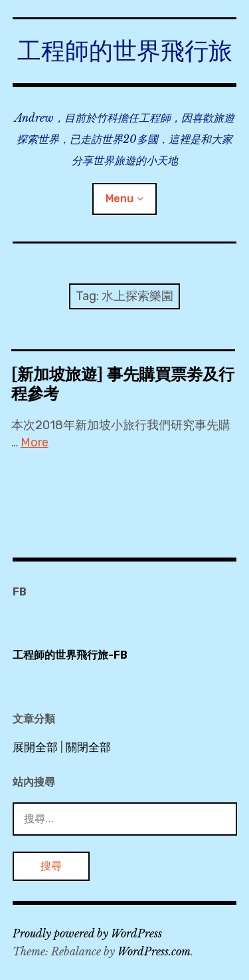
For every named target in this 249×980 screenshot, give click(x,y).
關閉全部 (88, 747)
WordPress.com (154, 951)
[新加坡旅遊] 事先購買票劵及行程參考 (123, 384)
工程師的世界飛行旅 (125, 51)
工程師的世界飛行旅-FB (70, 655)
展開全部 (35, 747)
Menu (120, 199)
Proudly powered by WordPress (87, 933)
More (35, 442)
